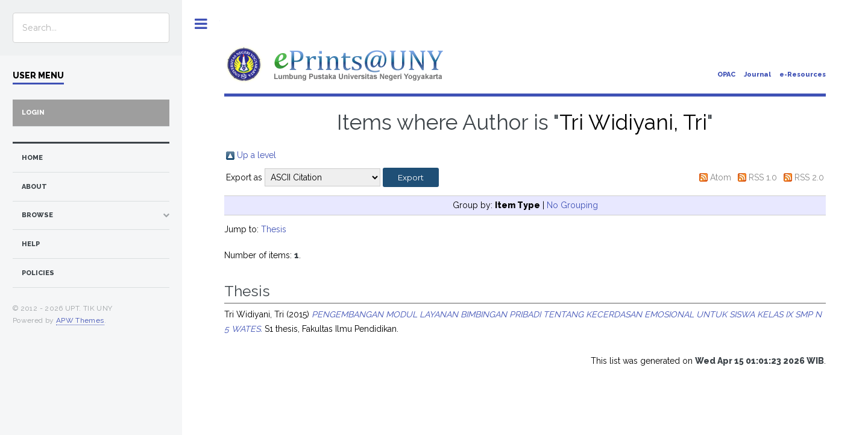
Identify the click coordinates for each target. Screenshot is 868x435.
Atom (721, 177)
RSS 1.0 (763, 177)
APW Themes (80, 320)
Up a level (256, 155)
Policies (38, 273)
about (34, 187)
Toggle (201, 24)
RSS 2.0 (809, 177)
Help (31, 244)
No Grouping (572, 205)
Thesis (274, 229)
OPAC (726, 75)
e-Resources (803, 75)
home (32, 158)
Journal (757, 75)
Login (33, 113)
